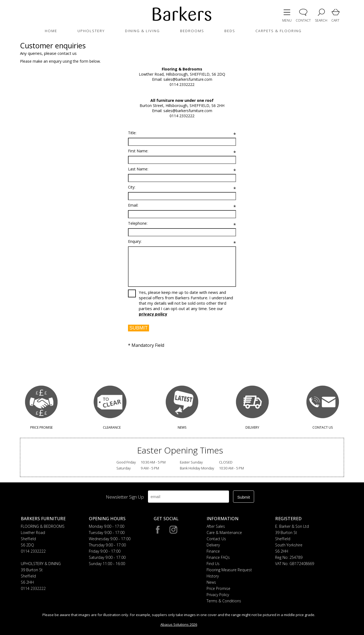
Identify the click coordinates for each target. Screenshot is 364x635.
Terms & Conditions (224, 601)
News (211, 582)
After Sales (216, 526)
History (213, 576)
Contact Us (216, 539)
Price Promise (218, 588)
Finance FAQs (218, 557)
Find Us (213, 564)
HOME (51, 31)
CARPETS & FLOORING (279, 31)
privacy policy (153, 314)
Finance (213, 551)
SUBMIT (139, 328)
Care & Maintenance (224, 532)
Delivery (213, 545)
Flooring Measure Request (229, 570)
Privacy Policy (218, 595)
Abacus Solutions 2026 (179, 624)
